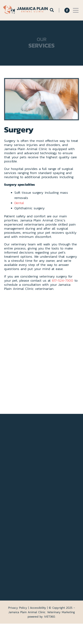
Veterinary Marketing (61, 612)
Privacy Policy (18, 608)
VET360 (50, 617)
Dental (19, 203)
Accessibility (38, 608)
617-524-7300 (63, 280)
